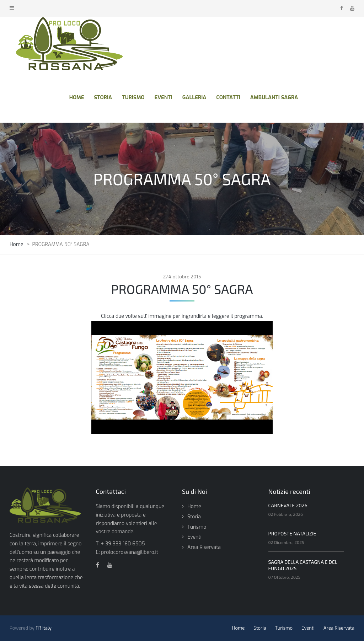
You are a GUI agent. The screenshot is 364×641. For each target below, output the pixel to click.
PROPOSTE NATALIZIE (292, 533)
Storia (194, 517)
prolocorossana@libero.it (130, 552)
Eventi (194, 537)
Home (194, 506)
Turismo (197, 527)
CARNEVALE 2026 (288, 505)
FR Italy (44, 628)
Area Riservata (204, 547)
